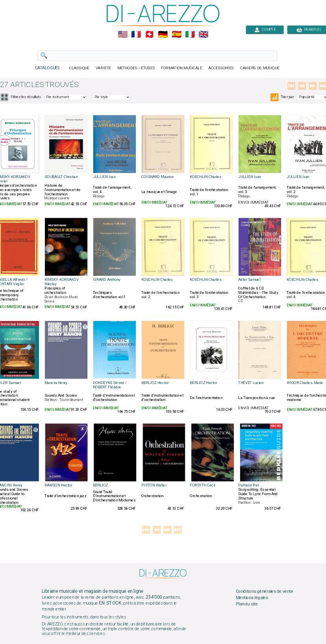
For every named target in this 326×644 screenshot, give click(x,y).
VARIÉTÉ (103, 68)
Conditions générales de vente (265, 592)
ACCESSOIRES (221, 68)
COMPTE (265, 29)
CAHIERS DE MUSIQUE (260, 68)
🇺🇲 (123, 35)
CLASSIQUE (80, 68)
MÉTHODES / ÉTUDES (136, 68)
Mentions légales (252, 598)
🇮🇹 (190, 35)
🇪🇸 (177, 35)
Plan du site (247, 604)
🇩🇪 (163, 35)
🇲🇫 (136, 35)
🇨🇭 (149, 35)
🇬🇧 (203, 35)
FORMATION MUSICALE (182, 68)
